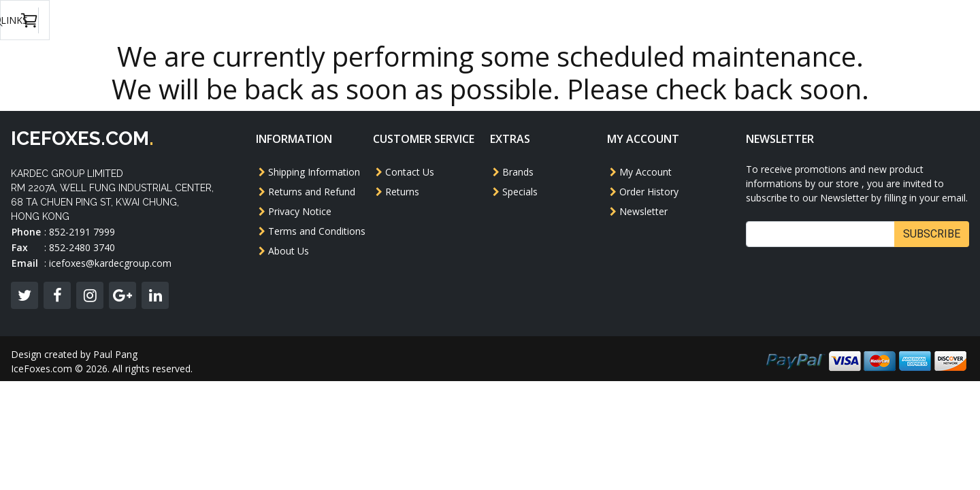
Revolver (463, 20)
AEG (317, 20)
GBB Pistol (204, 20)
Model (270, 20)
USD (793, 20)
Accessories (666, 20)
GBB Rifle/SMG (383, 20)
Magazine (590, 20)
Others (526, 20)
